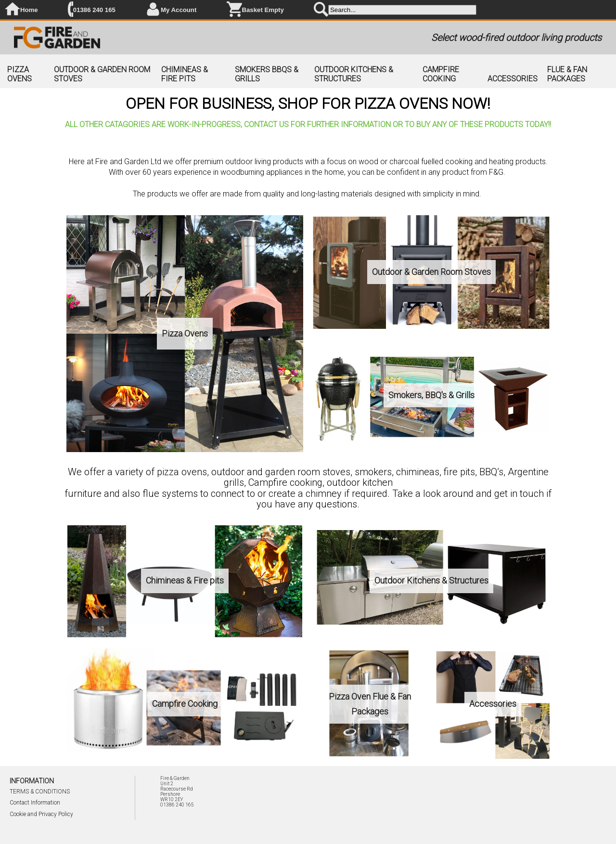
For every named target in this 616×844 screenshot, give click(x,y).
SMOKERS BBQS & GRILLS (267, 74)
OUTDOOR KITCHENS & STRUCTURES (354, 74)
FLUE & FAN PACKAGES (567, 74)
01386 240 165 (94, 10)
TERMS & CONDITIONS (40, 792)
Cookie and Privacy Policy (41, 814)
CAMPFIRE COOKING (441, 74)
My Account (179, 10)
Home (29, 10)
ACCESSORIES (513, 79)
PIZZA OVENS (19, 74)
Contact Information (35, 803)
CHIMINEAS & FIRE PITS (185, 74)
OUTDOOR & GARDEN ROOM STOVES (102, 74)
